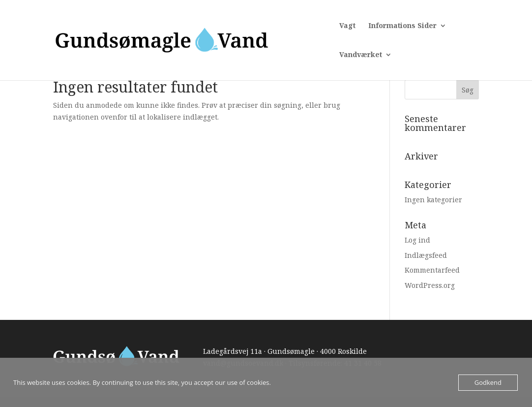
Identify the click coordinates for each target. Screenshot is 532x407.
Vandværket (361, 55)
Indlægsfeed (426, 255)
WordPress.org (430, 285)
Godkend (488, 382)
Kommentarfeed (432, 270)
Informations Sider (402, 26)
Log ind (417, 240)
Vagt (347, 26)
